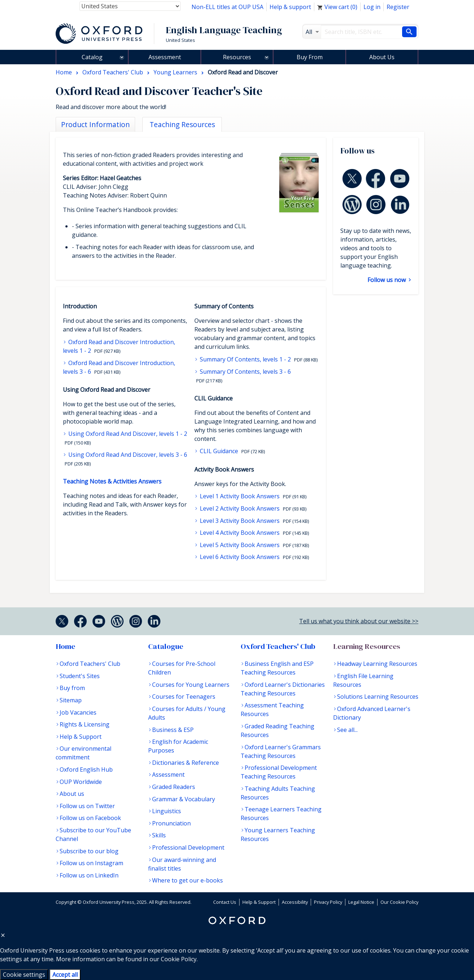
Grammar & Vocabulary (184, 799)
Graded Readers (174, 787)
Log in (372, 7)
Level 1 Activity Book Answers (240, 496)
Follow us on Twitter (87, 806)
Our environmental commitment (83, 753)
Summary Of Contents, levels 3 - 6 (245, 372)
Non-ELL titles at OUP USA (227, 7)
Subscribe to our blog (89, 851)
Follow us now (387, 280)
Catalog (92, 57)
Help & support (290, 7)
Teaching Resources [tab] (182, 124)
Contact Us (225, 902)
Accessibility (295, 902)
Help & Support (81, 737)
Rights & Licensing (85, 724)
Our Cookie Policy (399, 902)
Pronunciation (171, 823)
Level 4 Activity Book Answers (240, 533)
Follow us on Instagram (91, 863)
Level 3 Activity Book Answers (240, 521)
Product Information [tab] (95, 124)
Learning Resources (367, 646)
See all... (347, 730)
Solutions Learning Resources (378, 697)
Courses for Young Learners (191, 685)
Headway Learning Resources (377, 664)
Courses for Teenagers (184, 697)
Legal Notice (361, 902)
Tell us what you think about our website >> (359, 621)
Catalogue (166, 646)
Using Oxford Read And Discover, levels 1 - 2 (127, 434)
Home (65, 646)
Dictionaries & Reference (186, 763)
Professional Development (188, 847)
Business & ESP (173, 730)
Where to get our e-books (188, 880)
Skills (159, 835)
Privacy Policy (328, 902)
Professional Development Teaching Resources (279, 772)
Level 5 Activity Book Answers (240, 545)
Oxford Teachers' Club (90, 664)
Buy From (310, 57)
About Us (382, 57)
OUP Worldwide (81, 782)
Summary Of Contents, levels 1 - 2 (245, 359)
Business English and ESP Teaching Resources (277, 668)
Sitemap (71, 700)
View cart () (337, 7)
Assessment (165, 57)
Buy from (72, 688)
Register (398, 7)
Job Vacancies (78, 712)
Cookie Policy (179, 959)
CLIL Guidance (219, 451)
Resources (237, 57)
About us (72, 794)
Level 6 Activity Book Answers (240, 557)
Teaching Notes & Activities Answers (112, 481)
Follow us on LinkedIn (89, 875)
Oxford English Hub (86, 769)
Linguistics (167, 811)
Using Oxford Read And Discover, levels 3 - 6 (127, 455)
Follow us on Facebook (90, 818)
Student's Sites (80, 676)
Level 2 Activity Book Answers (240, 508)
